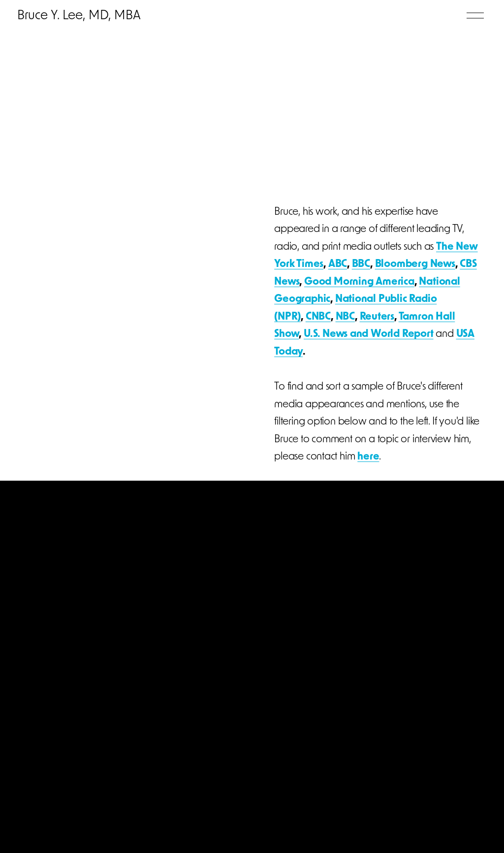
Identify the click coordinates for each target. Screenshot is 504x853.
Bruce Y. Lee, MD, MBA (82, 17)
